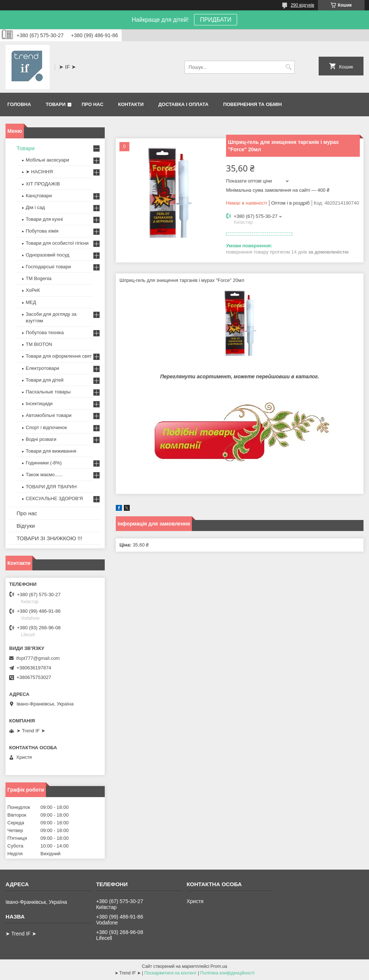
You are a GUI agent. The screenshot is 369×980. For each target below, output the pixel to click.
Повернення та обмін (252, 104)
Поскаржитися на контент (171, 973)
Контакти (131, 104)
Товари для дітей (45, 380)
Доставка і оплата (183, 104)
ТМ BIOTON (39, 344)
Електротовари (42, 368)
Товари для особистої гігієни (57, 243)
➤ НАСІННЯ (39, 172)
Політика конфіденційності (228, 973)
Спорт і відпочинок (46, 427)
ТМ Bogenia (39, 278)
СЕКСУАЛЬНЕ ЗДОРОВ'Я (54, 498)
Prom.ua (219, 966)
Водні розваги (41, 439)
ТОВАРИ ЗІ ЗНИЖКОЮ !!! (49, 538)
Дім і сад (35, 207)
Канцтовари (39, 196)
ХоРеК (33, 290)
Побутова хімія (42, 231)
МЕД (31, 302)
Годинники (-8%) (44, 463)
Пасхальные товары (48, 392)
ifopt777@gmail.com (38, 658)
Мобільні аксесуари (47, 160)
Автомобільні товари (49, 415)
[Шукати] (288, 67)
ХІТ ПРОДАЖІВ (43, 184)
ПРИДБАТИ (216, 20)
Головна (19, 104)
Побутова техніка (45, 332)
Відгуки (26, 526)
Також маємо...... (44, 475)
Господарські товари (48, 267)
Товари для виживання (51, 451)
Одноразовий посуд (48, 255)
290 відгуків (302, 5)
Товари (55, 104)
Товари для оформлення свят (59, 356)
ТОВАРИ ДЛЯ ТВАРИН (51, 487)
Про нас (92, 104)
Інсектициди (39, 404)
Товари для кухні (44, 219)
